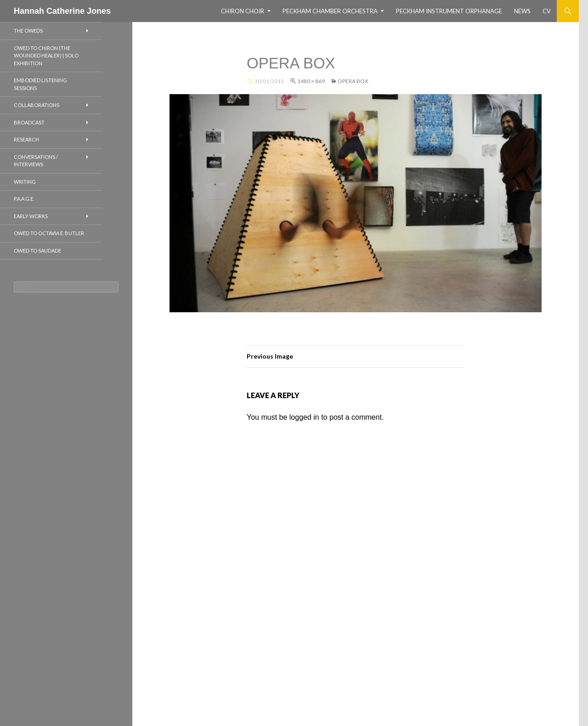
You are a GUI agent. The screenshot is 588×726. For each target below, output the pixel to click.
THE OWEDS (28, 31)
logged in (304, 417)
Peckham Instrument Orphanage (449, 11)
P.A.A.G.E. (24, 199)
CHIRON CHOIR (243, 11)
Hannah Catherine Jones (62, 11)
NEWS (522, 11)
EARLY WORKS (31, 216)
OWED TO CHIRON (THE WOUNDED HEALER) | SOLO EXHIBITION (46, 56)
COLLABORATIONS (37, 105)
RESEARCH (26, 139)
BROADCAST (29, 122)
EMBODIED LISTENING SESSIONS (40, 84)
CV (547, 11)
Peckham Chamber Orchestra (330, 11)
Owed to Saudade (37, 250)
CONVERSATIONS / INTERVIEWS (36, 161)
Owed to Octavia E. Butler (49, 233)
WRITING (25, 182)
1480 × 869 (311, 81)
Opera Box (353, 81)
